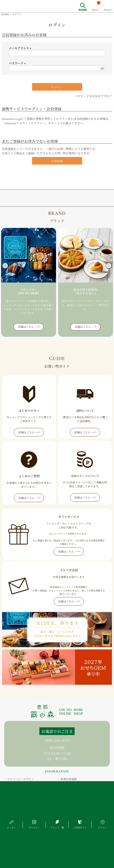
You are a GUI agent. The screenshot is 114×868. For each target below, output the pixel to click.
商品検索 (83, 9)
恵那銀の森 (18, 6)
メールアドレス (21, 48)
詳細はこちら (26, 327)
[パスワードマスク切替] (102, 68)
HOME (5, 14)
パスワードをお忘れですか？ (93, 96)
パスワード (18, 63)
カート (96, 6)
